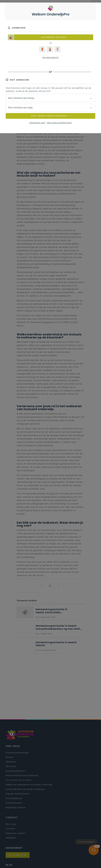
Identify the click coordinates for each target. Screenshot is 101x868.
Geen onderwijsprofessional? (59, 123)
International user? (37, 123)
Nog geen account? (51, 58)
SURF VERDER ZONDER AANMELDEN (51, 116)
